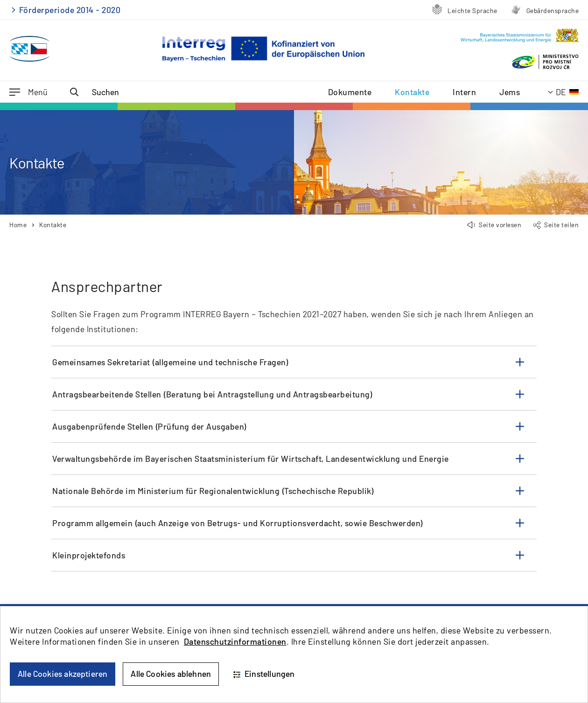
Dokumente (350, 92)
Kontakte (412, 92)
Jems (510, 92)
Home (18, 225)
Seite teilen (561, 225)
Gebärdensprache (553, 10)
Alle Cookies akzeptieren (63, 674)
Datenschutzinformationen (235, 641)
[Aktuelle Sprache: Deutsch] (564, 92)
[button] (494, 225)
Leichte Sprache (472, 10)
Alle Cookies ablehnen (171, 674)
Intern (464, 92)
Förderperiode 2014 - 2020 (70, 10)
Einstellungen (263, 674)
